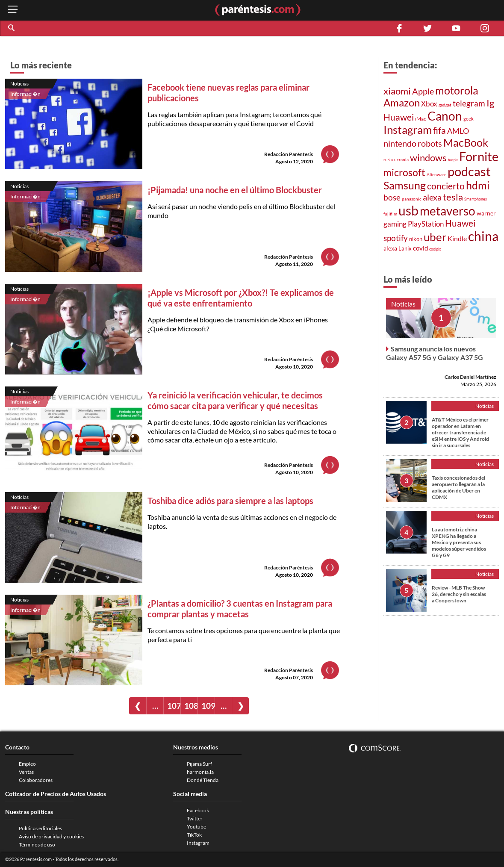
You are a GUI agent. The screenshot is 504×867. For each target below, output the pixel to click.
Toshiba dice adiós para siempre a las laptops (231, 501)
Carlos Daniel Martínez (470, 377)
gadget (445, 105)
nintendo (400, 143)
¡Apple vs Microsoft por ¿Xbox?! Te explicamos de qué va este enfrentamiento (241, 298)
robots (430, 143)
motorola (457, 90)
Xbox (429, 104)
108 (191, 706)
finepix (453, 160)
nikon (416, 239)
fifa (439, 130)
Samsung (405, 185)
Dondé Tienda (203, 780)
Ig (490, 103)
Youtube (196, 827)
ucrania (401, 159)
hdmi (478, 185)
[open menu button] (13, 10)
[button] (12, 28)
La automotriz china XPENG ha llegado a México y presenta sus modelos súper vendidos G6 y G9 (459, 542)
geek (469, 119)
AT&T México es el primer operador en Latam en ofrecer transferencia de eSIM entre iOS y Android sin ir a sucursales (460, 432)
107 (174, 706)
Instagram (408, 130)
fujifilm (390, 214)
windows (428, 158)
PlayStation (426, 224)
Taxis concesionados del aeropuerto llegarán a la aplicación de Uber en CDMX (458, 487)
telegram (469, 103)
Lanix (405, 248)
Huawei (399, 117)
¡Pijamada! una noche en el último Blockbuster (235, 190)
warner (486, 213)
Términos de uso (37, 845)
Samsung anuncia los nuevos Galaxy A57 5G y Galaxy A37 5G (435, 353)
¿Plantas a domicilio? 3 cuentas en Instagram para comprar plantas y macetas (240, 609)
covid (420, 248)
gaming (395, 224)
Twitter (195, 818)
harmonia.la (200, 772)
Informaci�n (25, 94)
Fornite (479, 156)
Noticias (19, 84)
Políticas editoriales (40, 828)
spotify (396, 238)
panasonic (412, 199)
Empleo (27, 764)
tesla (453, 197)
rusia (388, 159)
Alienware (436, 174)
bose (392, 197)
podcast (469, 171)
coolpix (435, 249)
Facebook (198, 810)
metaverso (448, 211)
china (483, 236)
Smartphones (476, 199)
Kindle (457, 239)
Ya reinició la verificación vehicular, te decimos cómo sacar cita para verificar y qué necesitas (235, 400)
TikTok (194, 835)
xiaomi (397, 91)
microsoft (404, 173)
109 (208, 706)
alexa (432, 197)
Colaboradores (36, 780)
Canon (445, 116)
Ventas (26, 772)
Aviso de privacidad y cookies (51, 836)
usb (408, 210)
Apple (423, 91)
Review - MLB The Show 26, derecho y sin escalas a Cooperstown (459, 594)
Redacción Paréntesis (289, 154)
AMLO (458, 131)
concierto (446, 186)
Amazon (402, 103)
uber (435, 237)
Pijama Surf (199, 764)
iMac (421, 119)
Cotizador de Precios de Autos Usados (56, 794)
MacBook (466, 142)
